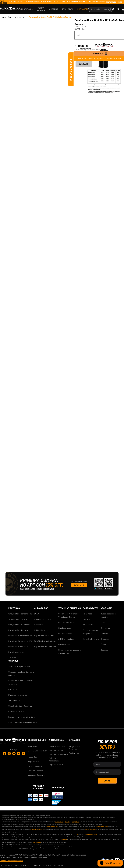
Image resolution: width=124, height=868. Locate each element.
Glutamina (38, 625)
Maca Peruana (64, 644)
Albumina (12, 658)
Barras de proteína (16, 711)
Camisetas (105, 628)
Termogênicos (14, 700)
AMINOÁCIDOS (41, 608)
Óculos (103, 644)
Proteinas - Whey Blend (18, 647)
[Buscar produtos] (110, 9)
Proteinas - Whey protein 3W (20, 641)
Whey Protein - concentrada (20, 614)
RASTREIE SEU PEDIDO (114, 2)
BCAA (37, 614)
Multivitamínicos (65, 633)
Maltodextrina (89, 625)
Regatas (104, 650)
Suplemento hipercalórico (19, 666)
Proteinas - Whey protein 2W (20, 636)
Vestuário (106, 608)
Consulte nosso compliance (11, 861)
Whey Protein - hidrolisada (19, 625)
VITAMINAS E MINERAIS (70, 608)
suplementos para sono (37, 829)
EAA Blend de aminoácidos (45, 641)
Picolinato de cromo (67, 622)
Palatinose (87, 614)
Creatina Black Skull (43, 619)
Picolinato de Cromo (102, 827)
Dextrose (87, 619)
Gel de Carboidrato (91, 639)
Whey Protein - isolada (18, 619)
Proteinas (14, 608)
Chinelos (104, 633)
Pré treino (12, 689)
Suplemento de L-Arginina (45, 647)
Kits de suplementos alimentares (22, 717)
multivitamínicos (90, 829)
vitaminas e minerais (52, 827)
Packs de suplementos (18, 695)
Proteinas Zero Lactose (18, 630)
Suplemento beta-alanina (45, 636)
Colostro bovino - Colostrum (20, 706)
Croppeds (105, 639)
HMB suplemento (41, 630)
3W (68, 822)
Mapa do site (33, 762)
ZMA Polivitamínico (66, 639)
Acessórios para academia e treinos (23, 722)
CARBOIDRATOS (91, 608)
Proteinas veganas (16, 652)
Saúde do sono (65, 628)
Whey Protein (59, 822)
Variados (13, 661)
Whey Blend (75, 822)
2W (66, 822)
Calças (104, 622)
